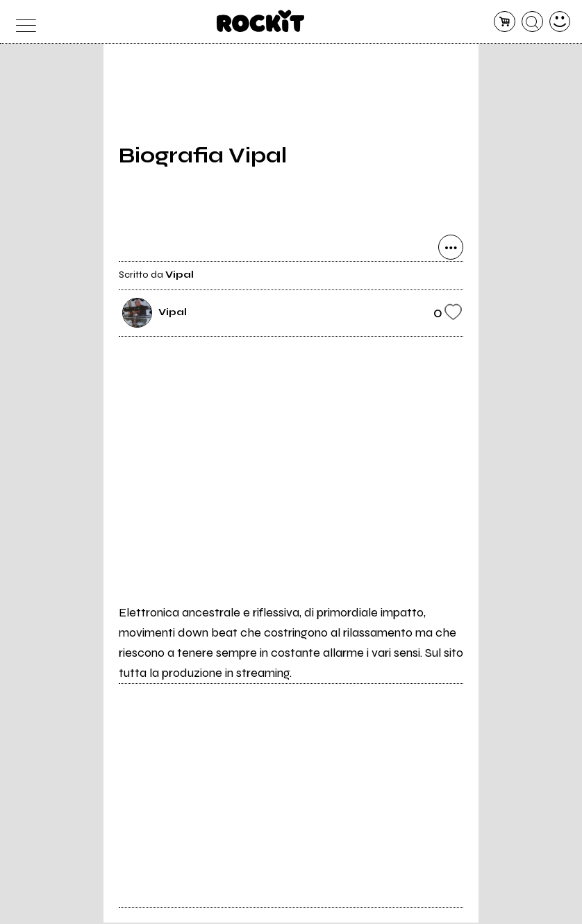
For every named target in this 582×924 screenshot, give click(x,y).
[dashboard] (560, 22)
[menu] (23, 22)
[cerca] (532, 22)
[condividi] (451, 249)
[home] (261, 21)
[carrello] (505, 22)
